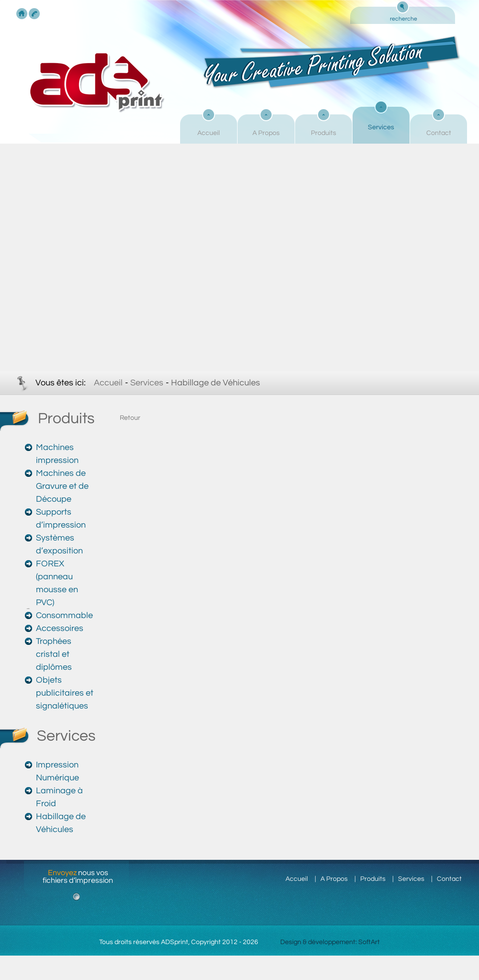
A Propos (266, 133)
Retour (130, 418)
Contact (439, 133)
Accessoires (60, 628)
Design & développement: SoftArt (330, 942)
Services (381, 127)
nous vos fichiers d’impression (78, 877)
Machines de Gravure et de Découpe (62, 486)
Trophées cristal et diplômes (54, 654)
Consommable (64, 615)
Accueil (209, 133)
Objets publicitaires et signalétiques (65, 693)
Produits (324, 133)
